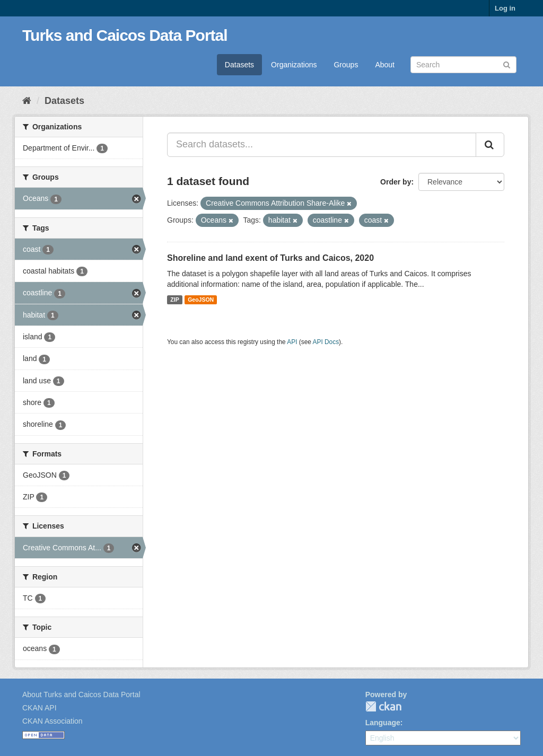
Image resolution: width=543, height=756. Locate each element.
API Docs (326, 342)
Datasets (239, 65)
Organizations (294, 65)
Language (383, 723)
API (292, 342)
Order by (396, 182)
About (385, 65)
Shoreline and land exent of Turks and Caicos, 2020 (270, 258)
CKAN (383, 706)
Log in (505, 8)
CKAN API (40, 708)
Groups (346, 65)
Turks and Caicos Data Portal (125, 35)
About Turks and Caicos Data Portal (81, 695)
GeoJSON (201, 300)
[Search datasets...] (322, 145)
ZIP (174, 300)
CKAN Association (52, 721)
